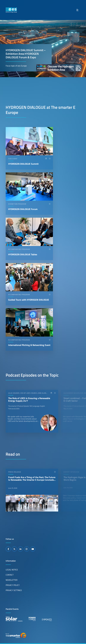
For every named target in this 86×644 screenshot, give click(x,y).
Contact (10, 575)
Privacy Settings (14, 590)
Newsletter (12, 580)
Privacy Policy (13, 585)
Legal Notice (12, 570)
